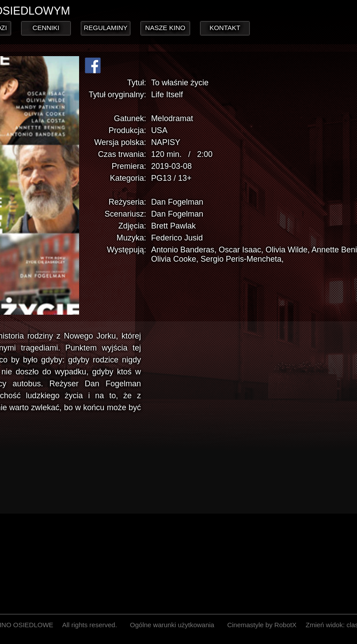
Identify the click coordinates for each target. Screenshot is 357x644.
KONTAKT (225, 28)
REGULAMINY (105, 28)
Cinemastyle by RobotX (262, 625)
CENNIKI (46, 28)
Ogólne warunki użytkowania (172, 625)
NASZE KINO (165, 28)
